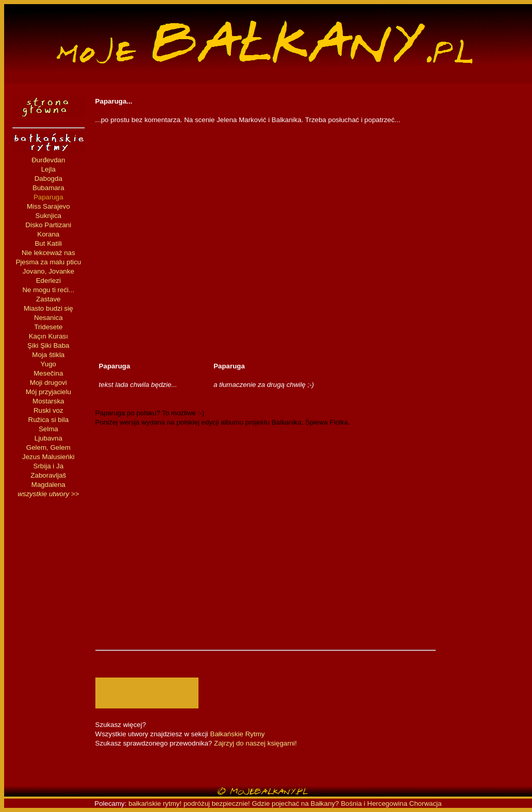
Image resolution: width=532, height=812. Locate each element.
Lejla (48, 169)
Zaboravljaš (48, 475)
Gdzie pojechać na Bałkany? (297, 803)
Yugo (48, 364)
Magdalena (48, 485)
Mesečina (48, 373)
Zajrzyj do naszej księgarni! (255, 743)
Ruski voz (48, 410)
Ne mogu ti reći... (48, 290)
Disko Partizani (48, 225)
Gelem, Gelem (48, 447)
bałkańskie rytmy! (155, 803)
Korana (48, 234)
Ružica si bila (49, 420)
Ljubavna (48, 438)
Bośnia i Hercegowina (374, 803)
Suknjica (48, 216)
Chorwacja (426, 803)
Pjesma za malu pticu (48, 262)
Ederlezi (48, 281)
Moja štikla (48, 355)
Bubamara (48, 188)
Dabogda (48, 179)
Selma (48, 429)
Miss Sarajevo (48, 206)
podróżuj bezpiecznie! (217, 803)
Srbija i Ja (49, 466)
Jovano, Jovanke (48, 271)
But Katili (48, 243)
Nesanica (48, 318)
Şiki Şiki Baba (48, 345)
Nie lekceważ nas (48, 253)
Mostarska (48, 401)
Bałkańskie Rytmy (238, 734)
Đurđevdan (48, 160)
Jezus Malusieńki (48, 457)
